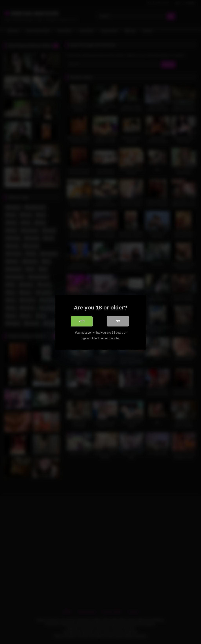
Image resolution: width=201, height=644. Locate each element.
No (118, 321)
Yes (82, 321)
